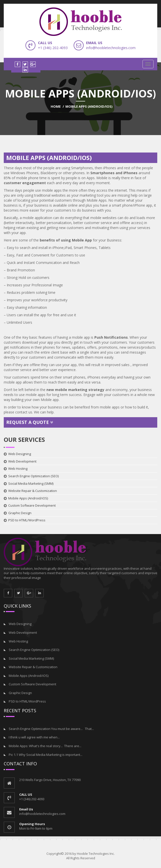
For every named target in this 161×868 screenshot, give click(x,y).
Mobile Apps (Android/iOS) (28, 498)
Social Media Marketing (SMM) (31, 483)
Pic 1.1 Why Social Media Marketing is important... (46, 755)
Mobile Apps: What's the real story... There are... (45, 746)
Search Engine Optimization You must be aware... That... (51, 729)
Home (56, 106)
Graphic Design (20, 513)
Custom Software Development (32, 505)
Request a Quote (30, 422)
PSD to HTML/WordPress (27, 520)
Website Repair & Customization (33, 491)
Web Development (22, 461)
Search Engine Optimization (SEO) (33, 476)
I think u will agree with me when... (34, 737)
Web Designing (20, 454)
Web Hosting (18, 469)
